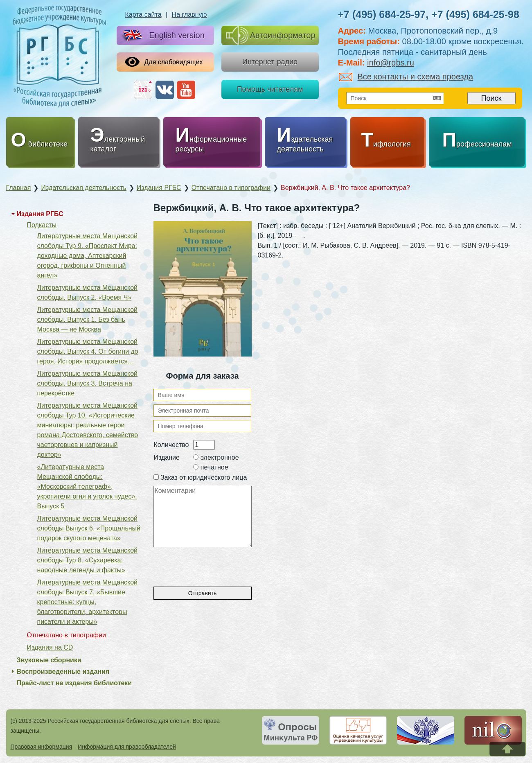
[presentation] (216, 563)
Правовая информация (42, 747)
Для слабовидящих (164, 62)
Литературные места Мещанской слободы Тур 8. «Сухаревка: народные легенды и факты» (88, 560)
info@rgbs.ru (391, 63)
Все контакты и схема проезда (406, 77)
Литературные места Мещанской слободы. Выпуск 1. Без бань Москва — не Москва (88, 319)
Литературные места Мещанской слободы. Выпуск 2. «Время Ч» (88, 292)
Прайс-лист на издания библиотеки (74, 683)
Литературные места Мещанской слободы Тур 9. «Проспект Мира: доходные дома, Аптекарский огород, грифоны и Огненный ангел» (88, 256)
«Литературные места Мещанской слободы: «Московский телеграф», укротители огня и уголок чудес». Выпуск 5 (87, 486)
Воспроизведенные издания (63, 672)
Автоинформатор (271, 35)
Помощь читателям (270, 89)
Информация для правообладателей (127, 747)
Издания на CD (50, 647)
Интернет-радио (270, 62)
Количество (171, 445)
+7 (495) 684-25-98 (475, 14)
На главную (189, 15)
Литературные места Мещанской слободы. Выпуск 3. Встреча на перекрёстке (88, 383)
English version (162, 36)
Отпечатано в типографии (66, 635)
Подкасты (42, 225)
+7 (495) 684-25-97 (382, 14)
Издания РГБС (40, 214)
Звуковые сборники (49, 660)
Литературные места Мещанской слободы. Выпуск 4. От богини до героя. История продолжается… (88, 351)
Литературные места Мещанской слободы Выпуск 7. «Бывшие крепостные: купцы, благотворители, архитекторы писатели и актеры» (88, 602)
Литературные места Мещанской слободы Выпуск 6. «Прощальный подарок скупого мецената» (89, 528)
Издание (167, 457)
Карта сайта (143, 15)
